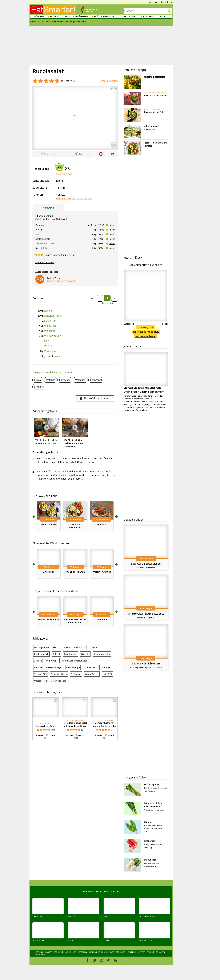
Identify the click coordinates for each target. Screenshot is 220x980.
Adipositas (51, 661)
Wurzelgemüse (42, 647)
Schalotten (50, 321)
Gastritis (85, 654)
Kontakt (67, 952)
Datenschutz (95, 952)
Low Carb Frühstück (49, 524)
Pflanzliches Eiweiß (75, 572)
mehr (112, 225)
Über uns (39, 952)
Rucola (48, 311)
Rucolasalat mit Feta (154, 112)
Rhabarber (150, 841)
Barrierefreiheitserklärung (140, 952)
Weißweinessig (53, 336)
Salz (47, 341)
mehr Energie (73, 667)
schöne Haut (90, 667)
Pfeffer (48, 346)
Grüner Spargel (152, 784)
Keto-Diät (102, 524)
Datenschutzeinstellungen (114, 952)
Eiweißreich (49, 572)
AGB (74, 952)
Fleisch (57, 647)
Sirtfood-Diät (41, 674)
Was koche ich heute (49, 619)
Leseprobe (129, 324)
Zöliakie (38, 661)
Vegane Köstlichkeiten (146, 663)
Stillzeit (56, 654)
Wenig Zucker (92, 674)
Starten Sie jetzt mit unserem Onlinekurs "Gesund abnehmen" (146, 373)
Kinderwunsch (41, 654)
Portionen (107, 303)
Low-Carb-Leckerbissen (146, 564)
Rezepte (54, 16)
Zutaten (38, 298)
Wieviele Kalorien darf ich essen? (74, 198)
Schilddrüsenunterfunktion (74, 661)
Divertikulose (71, 654)
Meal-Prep (102, 619)
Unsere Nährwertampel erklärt (60, 255)
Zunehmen (106, 667)
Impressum (83, 952)
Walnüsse (60, 356)
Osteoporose (41, 681)
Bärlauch (149, 822)
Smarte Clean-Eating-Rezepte (146, 614)
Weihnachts (80, 647)
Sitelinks (58, 952)
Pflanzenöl (50, 331)
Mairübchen (150, 860)
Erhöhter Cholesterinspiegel (48, 667)
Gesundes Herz (59, 681)
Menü (67, 647)
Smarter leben (129, 16)
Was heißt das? (65, 174)
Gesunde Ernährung (76, 16)
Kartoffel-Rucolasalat (154, 77)
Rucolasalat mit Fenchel (156, 96)
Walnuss (50, 380)
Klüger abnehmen (104, 16)
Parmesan (50, 351)
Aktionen (148, 16)
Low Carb (95, 647)
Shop (163, 16)
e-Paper (164, 324)
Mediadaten (160, 952)
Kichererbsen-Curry (46, 726)
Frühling (39, 16)
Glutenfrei (76, 674)
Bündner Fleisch (53, 316)
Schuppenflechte (102, 654)
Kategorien (40, 954)
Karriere (48, 952)
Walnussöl (50, 326)
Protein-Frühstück (102, 572)
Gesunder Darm (59, 674)
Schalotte (39, 387)
